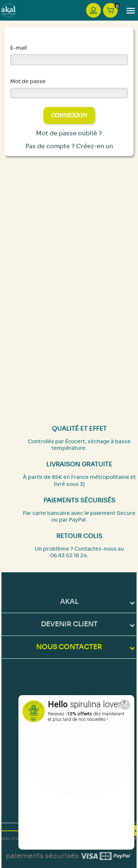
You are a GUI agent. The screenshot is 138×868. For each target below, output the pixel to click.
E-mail (19, 48)
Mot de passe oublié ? (69, 133)
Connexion (69, 115)
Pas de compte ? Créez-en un (69, 146)
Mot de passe (28, 81)
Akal (69, 602)
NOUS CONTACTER (69, 647)
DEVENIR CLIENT (69, 624)
